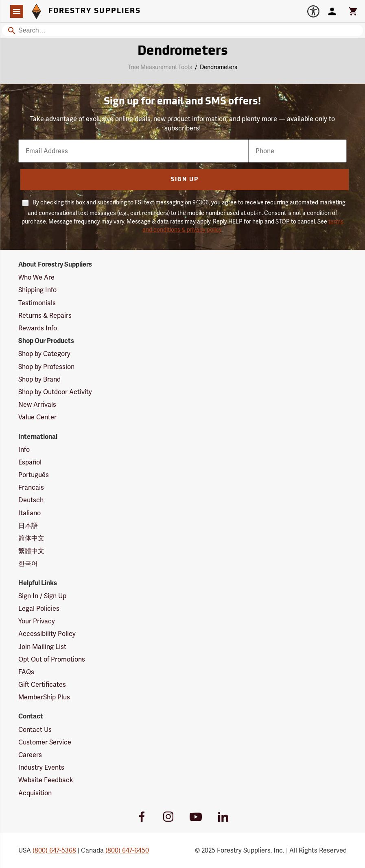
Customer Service (45, 742)
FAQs (26, 672)
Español (30, 462)
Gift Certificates (42, 685)
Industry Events (41, 767)
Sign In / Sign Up (42, 596)
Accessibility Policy (47, 634)
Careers (30, 755)
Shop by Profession (46, 367)
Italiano (30, 513)
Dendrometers (219, 67)
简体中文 (31, 538)
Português (34, 475)
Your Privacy (37, 621)
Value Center (37, 417)
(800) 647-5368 (54, 850)
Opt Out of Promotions (52, 659)
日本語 (28, 526)
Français (31, 487)
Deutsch (31, 500)
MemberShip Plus (44, 697)
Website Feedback (46, 780)
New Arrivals (37, 405)
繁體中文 (31, 551)
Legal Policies (39, 609)
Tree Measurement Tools (160, 67)
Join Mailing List (42, 647)
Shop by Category (44, 354)
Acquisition (35, 793)
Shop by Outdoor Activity (55, 392)
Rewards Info (38, 328)
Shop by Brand (39, 379)
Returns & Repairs (45, 316)
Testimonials (37, 303)
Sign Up (185, 180)
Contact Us (35, 730)
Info (24, 450)
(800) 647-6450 (127, 850)
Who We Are (36, 277)
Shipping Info (37, 290)
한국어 (28, 563)
